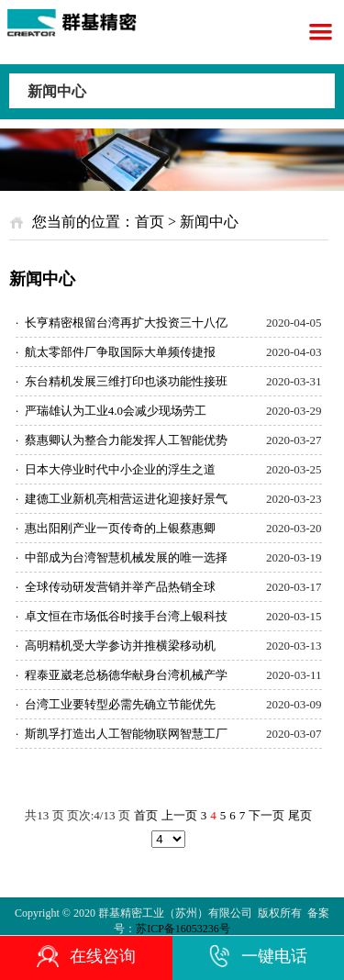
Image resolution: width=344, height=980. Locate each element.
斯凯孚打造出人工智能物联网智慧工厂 (122, 734)
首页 (150, 222)
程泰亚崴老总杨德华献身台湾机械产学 (122, 675)
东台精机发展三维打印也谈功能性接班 (122, 381)
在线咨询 (86, 956)
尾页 (300, 815)
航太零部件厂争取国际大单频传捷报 (116, 352)
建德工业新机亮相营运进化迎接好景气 (122, 499)
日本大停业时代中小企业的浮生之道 (116, 469)
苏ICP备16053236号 (183, 929)
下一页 (266, 815)
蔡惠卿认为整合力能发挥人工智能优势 (122, 440)
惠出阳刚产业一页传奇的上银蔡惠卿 (116, 528)
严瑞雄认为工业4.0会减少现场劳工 (111, 411)
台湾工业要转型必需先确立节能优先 (116, 704)
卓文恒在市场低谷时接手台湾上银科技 (122, 616)
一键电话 (258, 956)
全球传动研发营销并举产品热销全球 (116, 587)
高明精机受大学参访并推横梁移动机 (116, 646)
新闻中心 (57, 91)
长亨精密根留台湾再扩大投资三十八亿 (122, 323)
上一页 (179, 815)
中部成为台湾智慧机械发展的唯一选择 (122, 557)
